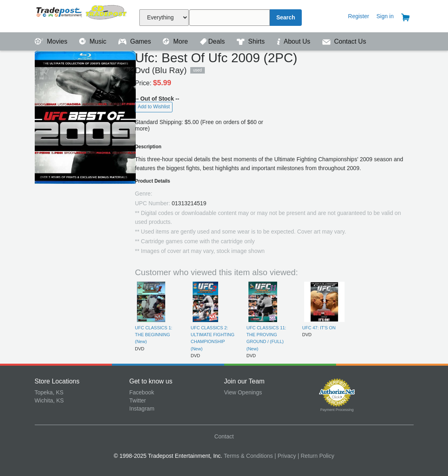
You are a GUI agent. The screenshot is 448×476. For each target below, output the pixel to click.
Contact (224, 436)
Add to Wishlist (154, 107)
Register (359, 16)
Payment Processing (337, 410)
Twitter (138, 400)
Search (286, 17)
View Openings (243, 392)
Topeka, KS (49, 392)
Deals (213, 41)
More (176, 41)
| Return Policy (316, 456)
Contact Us (344, 41)
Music (94, 41)
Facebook (142, 392)
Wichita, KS (49, 400)
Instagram (142, 409)
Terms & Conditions (248, 456)
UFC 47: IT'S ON (319, 328)
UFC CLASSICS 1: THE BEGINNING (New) (154, 335)
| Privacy (285, 456)
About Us (294, 41)
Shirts (252, 41)
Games (136, 41)
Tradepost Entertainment (82, 15)
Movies (52, 41)
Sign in (385, 16)
